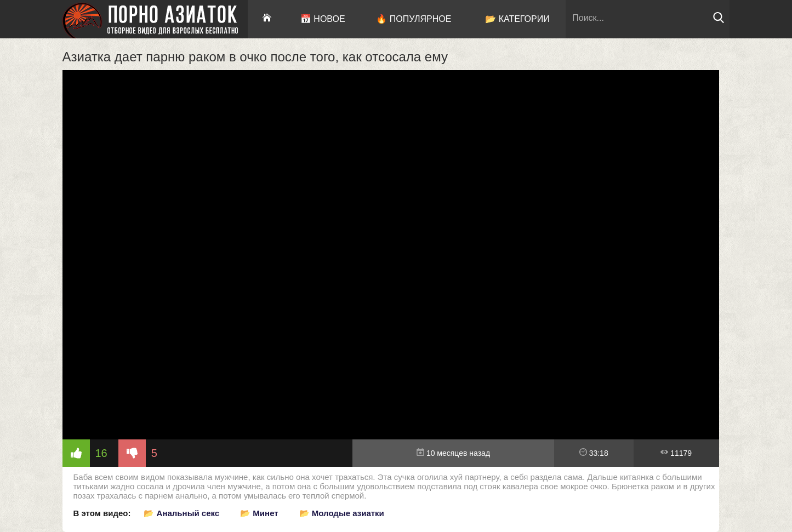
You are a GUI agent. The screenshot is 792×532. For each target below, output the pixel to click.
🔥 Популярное (414, 19)
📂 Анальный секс (181, 513)
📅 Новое (323, 19)
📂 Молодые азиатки (342, 513)
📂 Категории (517, 19)
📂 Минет (259, 513)
